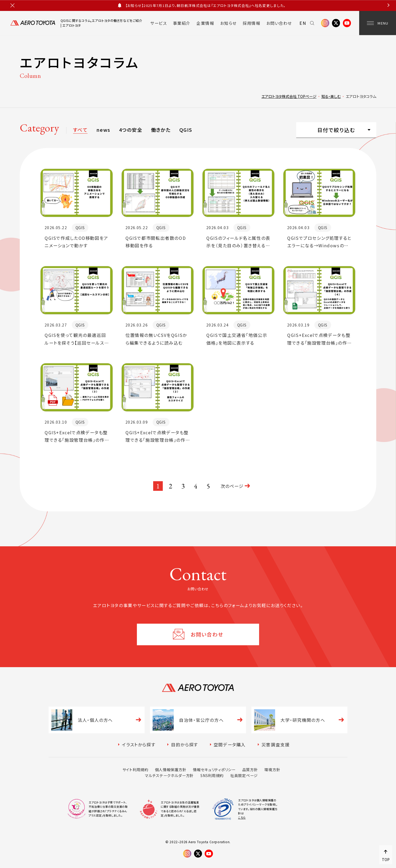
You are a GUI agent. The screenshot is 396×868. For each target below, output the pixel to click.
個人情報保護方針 (171, 770)
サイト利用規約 (135, 770)
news (103, 130)
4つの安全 (131, 130)
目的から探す (185, 744)
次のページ (232, 486)
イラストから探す (139, 744)
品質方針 (250, 770)
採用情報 (251, 23)
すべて (80, 130)
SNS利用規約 (212, 775)
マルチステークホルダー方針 (169, 775)
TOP (386, 859)
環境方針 (272, 770)
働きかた (161, 130)
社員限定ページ (244, 775)
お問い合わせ (279, 23)
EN (303, 23)
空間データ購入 (230, 744)
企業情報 (205, 23)
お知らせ (228, 23)
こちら (242, 817)
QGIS (186, 130)
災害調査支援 (276, 744)
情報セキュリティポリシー (214, 770)
